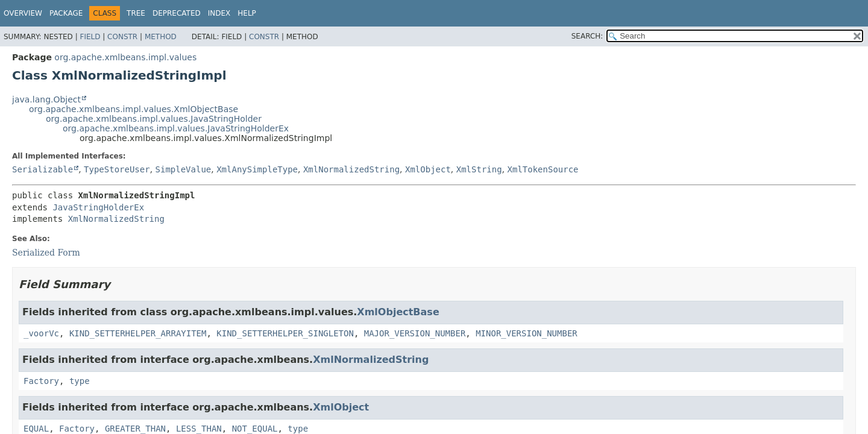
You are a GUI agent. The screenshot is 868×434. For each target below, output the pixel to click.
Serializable (42, 169)
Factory (41, 381)
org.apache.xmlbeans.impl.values (125, 57)
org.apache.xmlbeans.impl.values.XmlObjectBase (134, 109)
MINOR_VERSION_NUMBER (527, 333)
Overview (23, 13)
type (80, 381)
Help (247, 13)
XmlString (479, 169)
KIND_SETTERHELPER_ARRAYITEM (138, 333)
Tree (136, 13)
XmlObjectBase (398, 312)
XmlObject (428, 169)
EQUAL (36, 429)
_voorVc (41, 333)
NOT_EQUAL (255, 429)
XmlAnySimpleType (257, 169)
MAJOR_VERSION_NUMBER (415, 333)
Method (161, 37)
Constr (122, 37)
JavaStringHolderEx (98, 207)
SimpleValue (184, 169)
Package (66, 13)
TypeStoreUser (117, 169)
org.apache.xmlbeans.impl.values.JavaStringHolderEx (176, 128)
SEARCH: (587, 36)
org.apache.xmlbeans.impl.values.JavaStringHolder (154, 119)
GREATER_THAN (135, 429)
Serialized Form (46, 253)
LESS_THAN (199, 429)
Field (90, 37)
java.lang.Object (46, 99)
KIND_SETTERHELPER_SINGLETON (285, 333)
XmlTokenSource (543, 169)
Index (219, 13)
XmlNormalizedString (351, 169)
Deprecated (177, 13)
